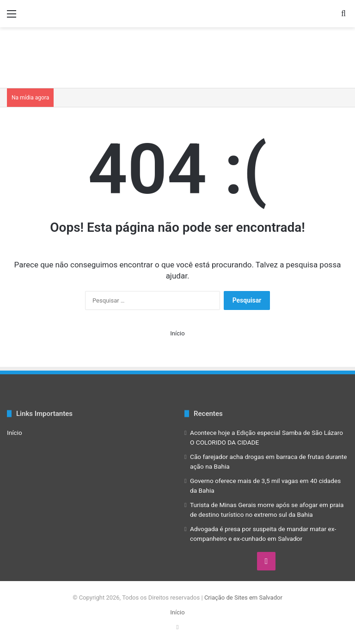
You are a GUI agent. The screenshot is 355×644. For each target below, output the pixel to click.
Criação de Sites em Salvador (243, 598)
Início (177, 333)
